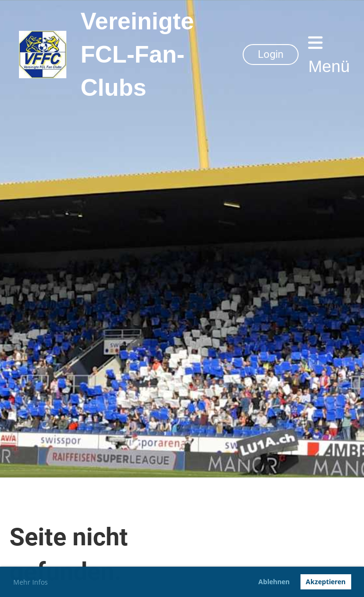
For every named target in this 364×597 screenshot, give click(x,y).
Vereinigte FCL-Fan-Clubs (137, 55)
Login (271, 54)
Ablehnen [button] (274, 582)
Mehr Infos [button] (31, 582)
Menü (329, 55)
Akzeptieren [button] (326, 582)
